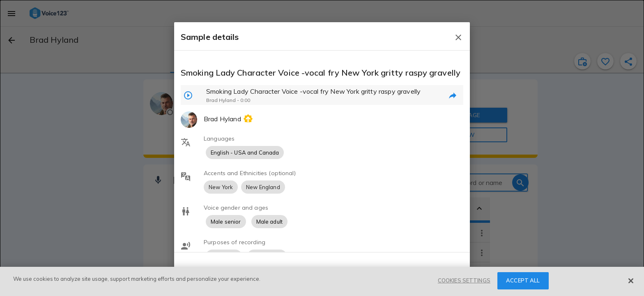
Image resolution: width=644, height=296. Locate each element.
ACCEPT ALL (523, 280)
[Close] (631, 281)
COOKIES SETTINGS (464, 280)
